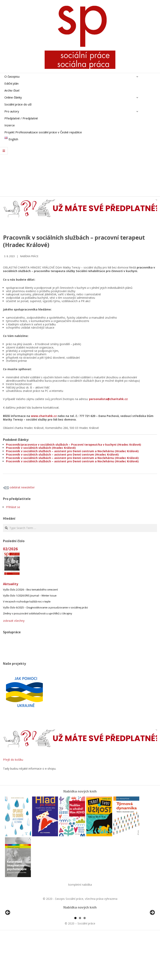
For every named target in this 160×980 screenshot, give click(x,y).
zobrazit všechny (14, 621)
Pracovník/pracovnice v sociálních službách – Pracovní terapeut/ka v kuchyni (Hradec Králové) (74, 445)
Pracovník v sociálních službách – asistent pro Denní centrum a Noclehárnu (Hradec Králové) (72, 451)
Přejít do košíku (13, 760)
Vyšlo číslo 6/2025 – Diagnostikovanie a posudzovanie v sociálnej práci (45, 607)
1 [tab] (75, 964)
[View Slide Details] (19, 937)
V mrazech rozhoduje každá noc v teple (27, 601)
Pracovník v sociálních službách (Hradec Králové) (41, 448)
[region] (80, 937)
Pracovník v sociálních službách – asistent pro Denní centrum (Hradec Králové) (62, 454)
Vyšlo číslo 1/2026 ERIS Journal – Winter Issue (30, 595)
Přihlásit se (13, 507)
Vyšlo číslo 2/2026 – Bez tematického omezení (30, 590)
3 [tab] (85, 964)
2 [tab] (80, 964)
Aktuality (11, 584)
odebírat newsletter (19, 487)
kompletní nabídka (80, 885)
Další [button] (152, 936)
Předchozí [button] (8, 936)
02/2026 (10, 549)
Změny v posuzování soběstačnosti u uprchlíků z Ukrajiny (38, 613)
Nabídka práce (29, 256)
